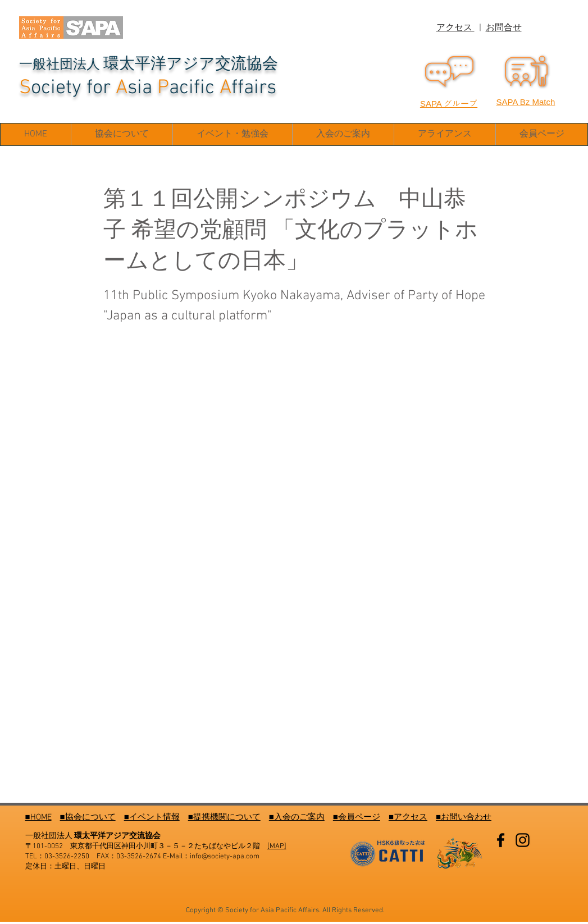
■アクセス (408, 817)
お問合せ (504, 28)
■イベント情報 (152, 817)
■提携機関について (224, 817)
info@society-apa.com (225, 857)
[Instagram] (523, 840)
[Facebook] (501, 840)
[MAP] (277, 847)
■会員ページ (357, 817)
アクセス (455, 28)
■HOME (38, 817)
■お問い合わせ (464, 817)
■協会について (88, 817)
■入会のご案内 (297, 817)
